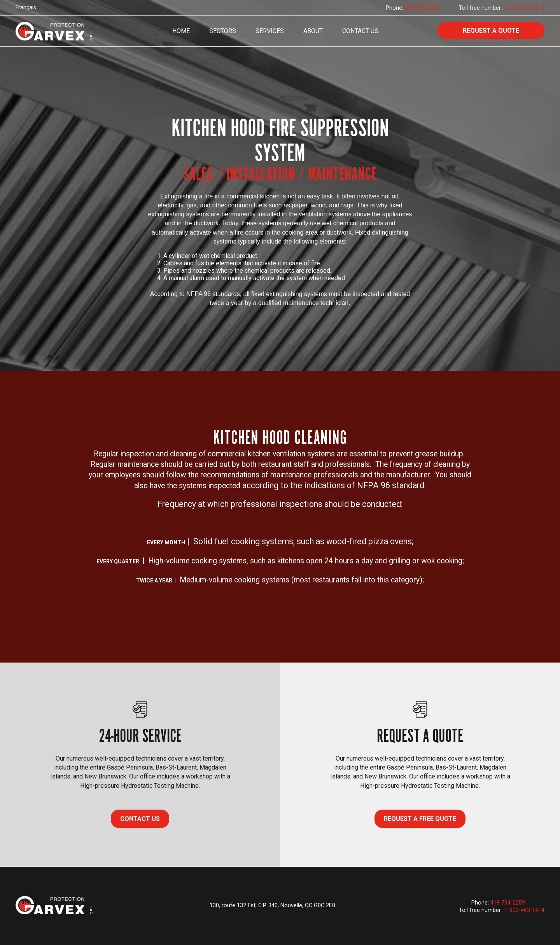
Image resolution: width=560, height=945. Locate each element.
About (313, 31)
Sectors (223, 31)
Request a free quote (420, 819)
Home (181, 31)
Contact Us (360, 31)
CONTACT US (140, 819)
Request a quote (491, 31)
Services (270, 31)
